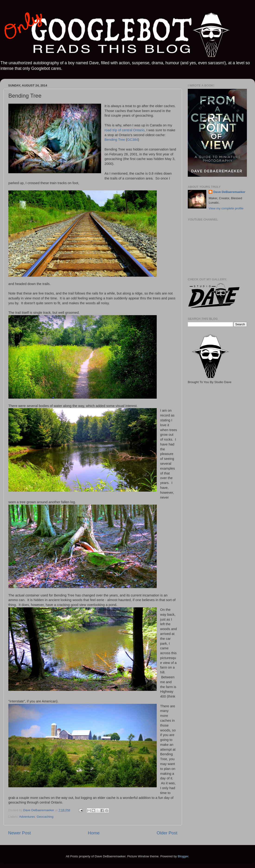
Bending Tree (115, 140)
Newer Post (19, 833)
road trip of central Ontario (124, 130)
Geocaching (45, 817)
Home (94, 833)
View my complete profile (226, 208)
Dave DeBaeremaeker (229, 192)
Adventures (27, 817)
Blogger (183, 856)
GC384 (132, 140)
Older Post (167, 833)
